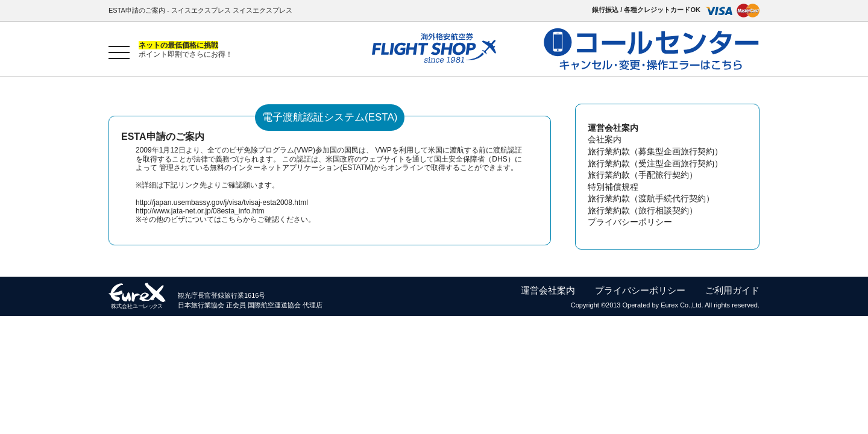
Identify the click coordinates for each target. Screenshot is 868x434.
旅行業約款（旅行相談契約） (643, 210)
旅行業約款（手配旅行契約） (643, 175)
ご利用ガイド (732, 290)
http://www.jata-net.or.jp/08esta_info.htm (200, 211)
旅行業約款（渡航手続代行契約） (651, 198)
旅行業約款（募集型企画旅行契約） (655, 151)
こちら (232, 219)
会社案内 (605, 139)
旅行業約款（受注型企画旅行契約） (655, 163)
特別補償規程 (613, 187)
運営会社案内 (548, 290)
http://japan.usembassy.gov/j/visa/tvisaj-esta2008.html (222, 203)
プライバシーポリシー (630, 222)
